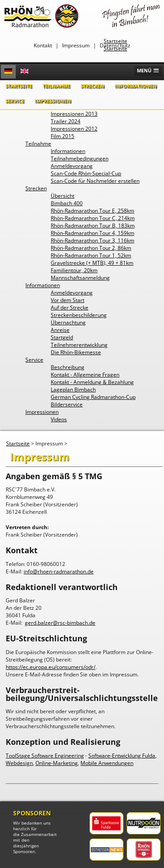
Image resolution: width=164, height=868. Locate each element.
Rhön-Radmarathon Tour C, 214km (93, 218)
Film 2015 (63, 136)
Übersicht (63, 196)
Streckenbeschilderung (79, 315)
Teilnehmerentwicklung (79, 345)
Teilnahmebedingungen (80, 158)
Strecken (92, 86)
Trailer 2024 (66, 121)
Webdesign (19, 763)
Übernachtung (68, 322)
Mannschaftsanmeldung (80, 278)
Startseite (19, 86)
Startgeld (62, 337)
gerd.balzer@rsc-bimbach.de (60, 623)
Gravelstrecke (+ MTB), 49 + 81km (92, 263)
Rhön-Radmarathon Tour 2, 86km (91, 248)
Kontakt (43, 45)
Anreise (60, 330)
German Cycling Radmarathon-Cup (93, 397)
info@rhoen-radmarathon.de (59, 571)
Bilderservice (67, 404)
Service (15, 101)
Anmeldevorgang (72, 166)
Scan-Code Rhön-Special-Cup (86, 173)
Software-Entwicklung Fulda (122, 756)
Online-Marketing (57, 763)
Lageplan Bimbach (73, 390)
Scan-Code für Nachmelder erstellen (95, 181)
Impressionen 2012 (74, 129)
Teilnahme (56, 86)
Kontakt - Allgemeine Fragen (85, 375)
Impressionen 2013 (74, 114)
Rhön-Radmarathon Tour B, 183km (93, 226)
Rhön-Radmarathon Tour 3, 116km (92, 240)
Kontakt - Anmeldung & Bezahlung (92, 382)
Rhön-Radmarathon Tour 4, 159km (92, 233)
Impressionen (53, 101)
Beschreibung (68, 367)
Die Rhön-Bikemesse (76, 352)
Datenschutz (115, 45)
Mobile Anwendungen (107, 763)
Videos (59, 419)
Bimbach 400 (67, 203)
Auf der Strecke (70, 308)
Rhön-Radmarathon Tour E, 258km (92, 211)
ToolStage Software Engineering (45, 756)
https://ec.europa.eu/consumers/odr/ (51, 667)
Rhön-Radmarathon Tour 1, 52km (91, 255)
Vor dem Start (68, 300)
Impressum (76, 45)
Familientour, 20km (74, 270)
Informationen (136, 86)
